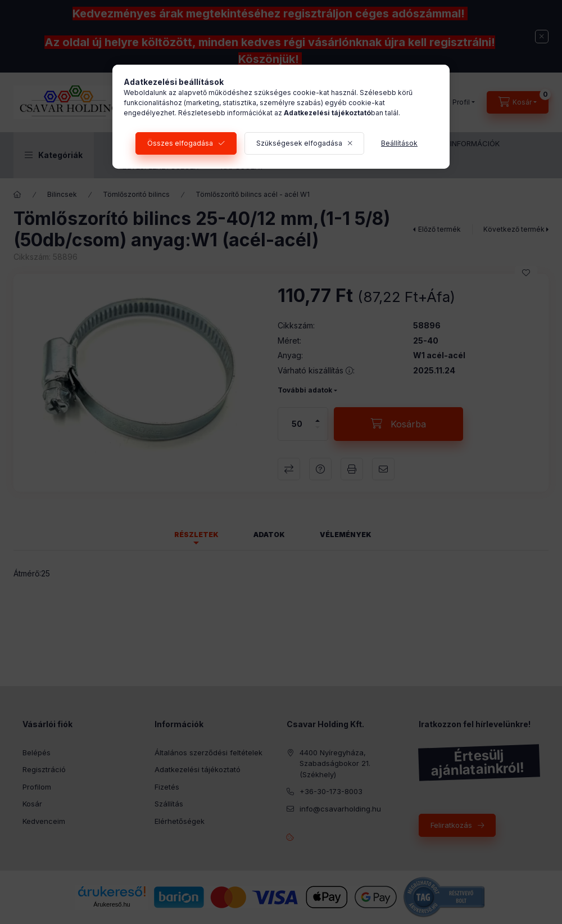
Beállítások (399, 143)
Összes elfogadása (180, 143)
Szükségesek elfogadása (299, 143)
